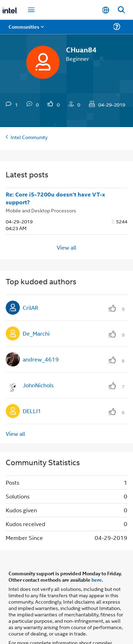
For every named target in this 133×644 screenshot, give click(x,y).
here (97, 580)
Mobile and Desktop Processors (41, 210)
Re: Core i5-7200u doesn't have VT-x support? (55, 198)
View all (66, 247)
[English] (106, 10)
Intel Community (29, 137)
